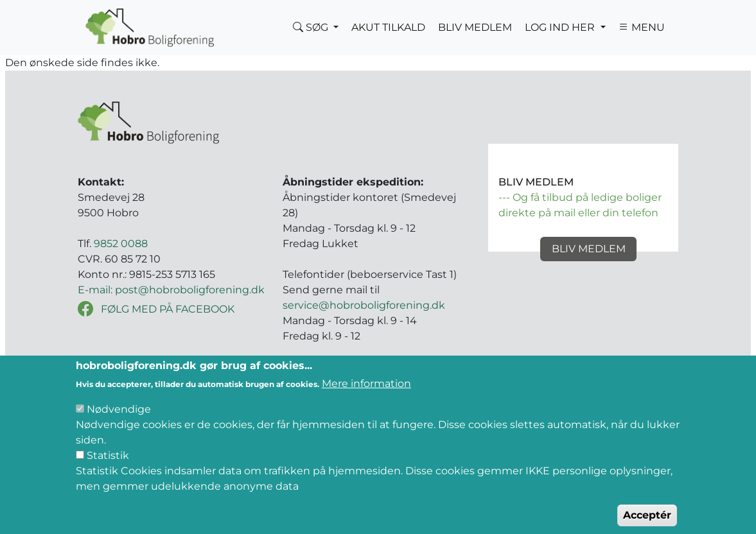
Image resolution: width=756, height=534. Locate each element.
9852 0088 (121, 244)
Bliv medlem (589, 249)
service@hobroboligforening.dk (364, 305)
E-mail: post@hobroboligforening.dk (171, 290)
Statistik (108, 467)
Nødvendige (119, 421)
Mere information (366, 395)
